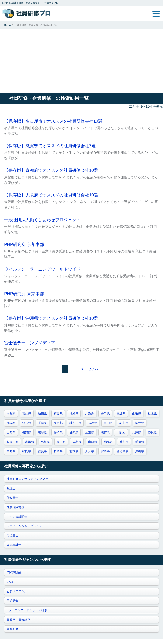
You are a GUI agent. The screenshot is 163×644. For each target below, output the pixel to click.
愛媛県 (140, 442)
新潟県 (93, 423)
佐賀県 (42, 451)
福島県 (58, 414)
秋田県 (42, 414)
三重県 (90, 432)
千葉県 (42, 423)
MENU (156, 14)
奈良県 (152, 432)
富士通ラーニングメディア (30, 343)
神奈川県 (75, 423)
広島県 (77, 442)
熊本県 (74, 451)
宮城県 (121, 414)
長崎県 (58, 451)
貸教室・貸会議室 (18, 620)
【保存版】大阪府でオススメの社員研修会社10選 (51, 195)
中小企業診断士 (17, 517)
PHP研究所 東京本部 (24, 294)
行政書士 (13, 498)
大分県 (90, 451)
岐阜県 (42, 432)
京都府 (11, 414)
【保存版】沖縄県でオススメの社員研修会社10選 (51, 318)
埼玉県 (27, 423)
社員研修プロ (27, 14)
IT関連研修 (14, 572)
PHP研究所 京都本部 (24, 244)
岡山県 (61, 442)
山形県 (137, 414)
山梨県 (11, 432)
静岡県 (58, 432)
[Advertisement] (81, 61)
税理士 (11, 488)
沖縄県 (140, 451)
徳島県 (108, 442)
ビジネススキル (17, 591)
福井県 (140, 423)
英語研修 (13, 601)
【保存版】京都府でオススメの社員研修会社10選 (51, 170)
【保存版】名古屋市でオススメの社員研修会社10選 (53, 121)
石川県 (124, 423)
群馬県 (11, 423)
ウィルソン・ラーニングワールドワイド (42, 269)
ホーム (8, 25)
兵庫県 (137, 432)
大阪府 (121, 432)
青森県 (27, 414)
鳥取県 (30, 442)
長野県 (27, 432)
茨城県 (74, 414)
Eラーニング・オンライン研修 (27, 610)
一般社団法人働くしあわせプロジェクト (42, 220)
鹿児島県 (122, 451)
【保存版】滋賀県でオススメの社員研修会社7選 (50, 146)
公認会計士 (14, 545)
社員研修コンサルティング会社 (27, 479)
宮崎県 (105, 451)
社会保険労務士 (17, 507)
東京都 (58, 423)
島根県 (45, 442)
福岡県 (27, 451)
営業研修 (13, 629)
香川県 (124, 442)
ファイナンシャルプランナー (26, 526)
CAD (10, 582)
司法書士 (13, 535)
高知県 (11, 451)
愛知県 (74, 432)
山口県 (93, 442)
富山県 (108, 423)
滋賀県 (105, 432)
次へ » (94, 369)
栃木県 (152, 414)
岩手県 (105, 414)
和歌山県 (13, 442)
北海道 (90, 414)
